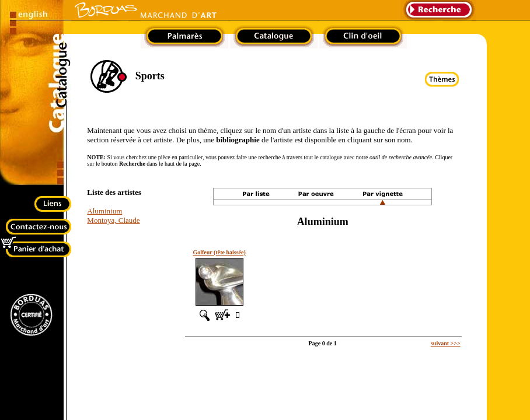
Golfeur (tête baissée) (219, 252)
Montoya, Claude (113, 220)
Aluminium (104, 211)
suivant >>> (446, 343)
